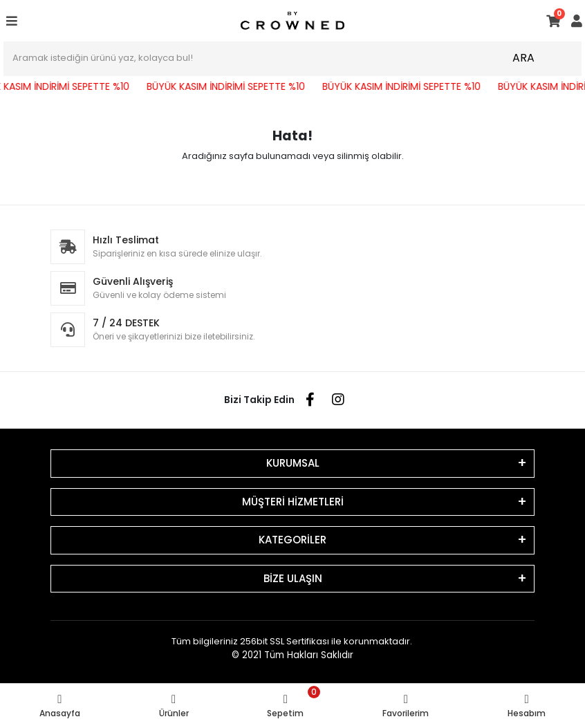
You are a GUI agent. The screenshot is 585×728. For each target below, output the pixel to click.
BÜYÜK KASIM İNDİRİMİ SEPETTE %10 (230, 86)
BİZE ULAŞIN (293, 578)
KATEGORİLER (292, 540)
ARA (523, 58)
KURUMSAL (293, 463)
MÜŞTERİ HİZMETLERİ (293, 502)
